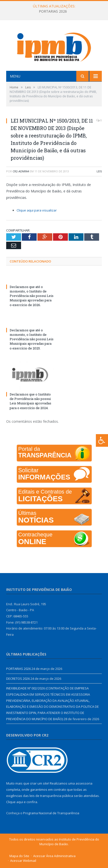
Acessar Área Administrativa (54, 856)
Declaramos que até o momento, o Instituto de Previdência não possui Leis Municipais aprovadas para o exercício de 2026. (32, 296)
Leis (99, 171)
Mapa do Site (19, 856)
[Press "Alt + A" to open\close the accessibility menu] (102, 440)
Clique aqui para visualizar (37, 210)
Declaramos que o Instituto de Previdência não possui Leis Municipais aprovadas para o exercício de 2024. (30, 401)
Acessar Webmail (23, 861)
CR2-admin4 (21, 171)
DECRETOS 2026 (18, 679)
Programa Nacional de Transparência (51, 813)
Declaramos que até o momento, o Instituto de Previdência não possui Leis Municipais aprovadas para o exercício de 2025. (32, 339)
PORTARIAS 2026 (53, 11)
